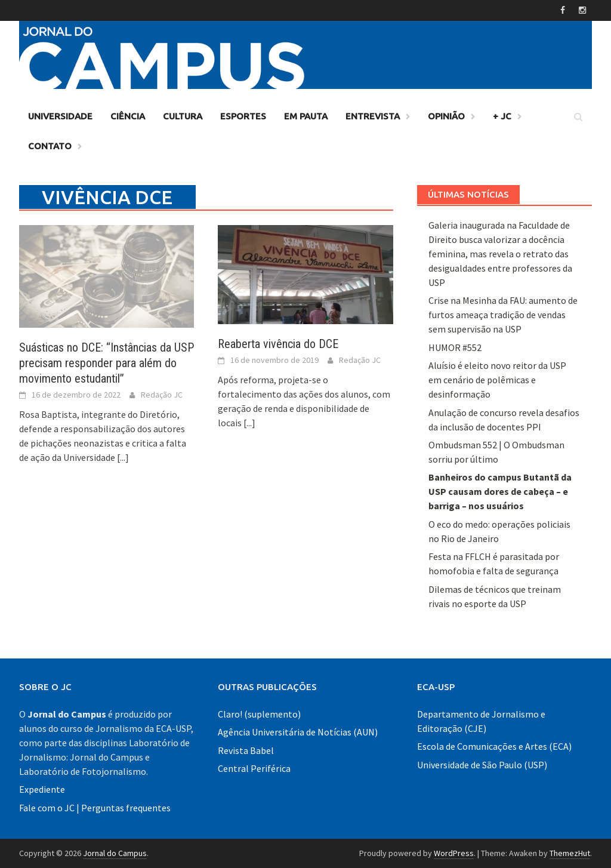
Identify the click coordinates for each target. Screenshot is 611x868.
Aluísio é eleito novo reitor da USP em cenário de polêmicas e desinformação (497, 380)
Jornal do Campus (115, 853)
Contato (50, 146)
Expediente (42, 789)
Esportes (243, 116)
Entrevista (373, 116)
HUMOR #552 (455, 347)
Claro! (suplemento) (259, 714)
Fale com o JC (47, 808)
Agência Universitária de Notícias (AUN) (298, 732)
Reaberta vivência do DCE (278, 344)
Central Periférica (254, 768)
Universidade (60, 116)
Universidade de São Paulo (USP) (482, 765)
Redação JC (162, 395)
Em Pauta (306, 116)
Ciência (128, 116)
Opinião (446, 116)
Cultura (183, 116)
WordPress (454, 853)
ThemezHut (570, 853)
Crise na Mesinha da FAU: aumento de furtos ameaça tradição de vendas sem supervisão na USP (503, 315)
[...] (123, 457)
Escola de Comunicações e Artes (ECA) (494, 746)
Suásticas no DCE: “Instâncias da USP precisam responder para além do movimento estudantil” (107, 363)
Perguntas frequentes (126, 808)
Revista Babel (246, 750)
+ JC (502, 116)
